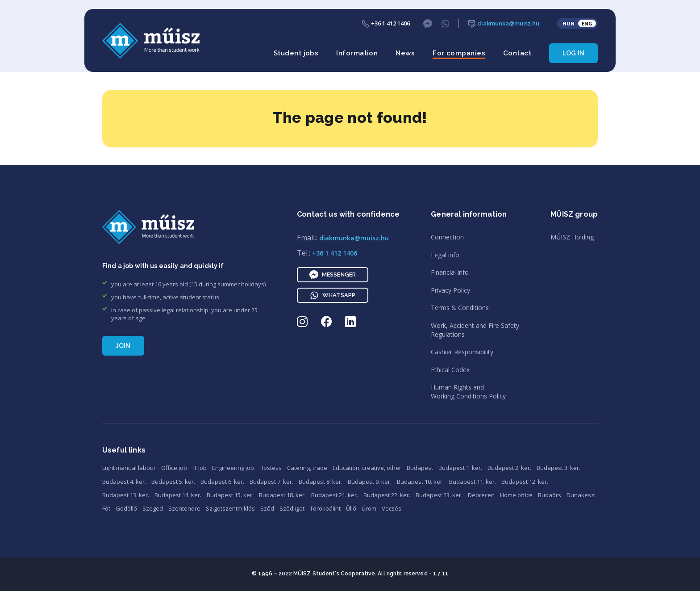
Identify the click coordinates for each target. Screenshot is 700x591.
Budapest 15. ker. (230, 495)
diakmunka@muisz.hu (504, 23)
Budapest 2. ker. (509, 468)
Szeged (153, 508)
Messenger (333, 275)
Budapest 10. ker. (420, 482)
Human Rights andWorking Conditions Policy (468, 392)
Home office (516, 495)
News (405, 53)
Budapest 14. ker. (178, 495)
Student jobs (296, 53)
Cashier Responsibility (462, 352)
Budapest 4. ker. (124, 482)
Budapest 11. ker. (473, 482)
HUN (569, 23)
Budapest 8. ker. (321, 482)
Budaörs (550, 495)
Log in (573, 53)
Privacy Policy (450, 290)
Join (123, 346)
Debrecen (481, 495)
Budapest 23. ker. (439, 495)
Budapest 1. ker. (460, 468)
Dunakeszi (581, 495)
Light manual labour (129, 468)
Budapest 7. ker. (271, 482)
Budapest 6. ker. (222, 482)
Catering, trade (307, 468)
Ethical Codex (450, 370)
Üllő (351, 508)
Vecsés (392, 508)
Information (357, 53)
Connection (447, 237)
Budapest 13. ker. (126, 495)
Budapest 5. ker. (173, 482)
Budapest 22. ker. (387, 495)
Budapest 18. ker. (282, 495)
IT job (200, 468)
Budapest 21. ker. (335, 495)
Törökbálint (325, 508)
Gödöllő (126, 508)
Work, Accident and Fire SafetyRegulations (475, 330)
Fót (106, 508)
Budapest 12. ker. (525, 482)
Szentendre (184, 508)
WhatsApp (333, 295)
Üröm (369, 508)
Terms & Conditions (460, 308)
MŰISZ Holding (572, 237)
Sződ (267, 508)
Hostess (271, 468)
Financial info (450, 272)
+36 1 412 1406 (386, 23)
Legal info (445, 255)
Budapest (420, 468)
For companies (459, 53)
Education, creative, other (367, 468)
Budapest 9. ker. (370, 482)
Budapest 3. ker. (558, 468)
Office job (174, 468)
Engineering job (233, 468)
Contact (517, 53)
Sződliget (292, 508)
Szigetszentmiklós (230, 508)
